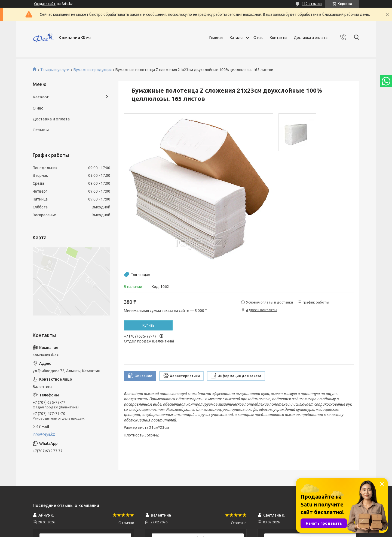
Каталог (237, 38)
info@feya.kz (44, 434)
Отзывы (41, 130)
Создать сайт (45, 4)
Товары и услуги (55, 70)
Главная (216, 38)
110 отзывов (312, 4)
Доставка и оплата (311, 38)
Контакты (278, 38)
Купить (148, 325)
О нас (258, 38)
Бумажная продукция (93, 70)
